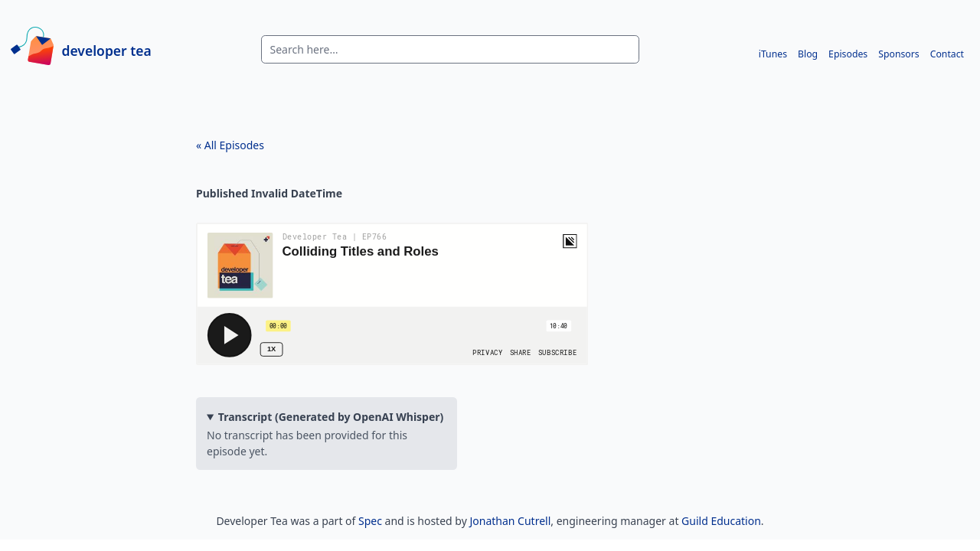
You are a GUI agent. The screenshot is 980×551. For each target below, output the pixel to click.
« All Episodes (230, 145)
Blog (808, 54)
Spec (370, 521)
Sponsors (898, 54)
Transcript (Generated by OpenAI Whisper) (331, 417)
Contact (947, 54)
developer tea (107, 50)
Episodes (848, 54)
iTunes (773, 54)
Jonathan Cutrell (510, 521)
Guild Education (721, 521)
